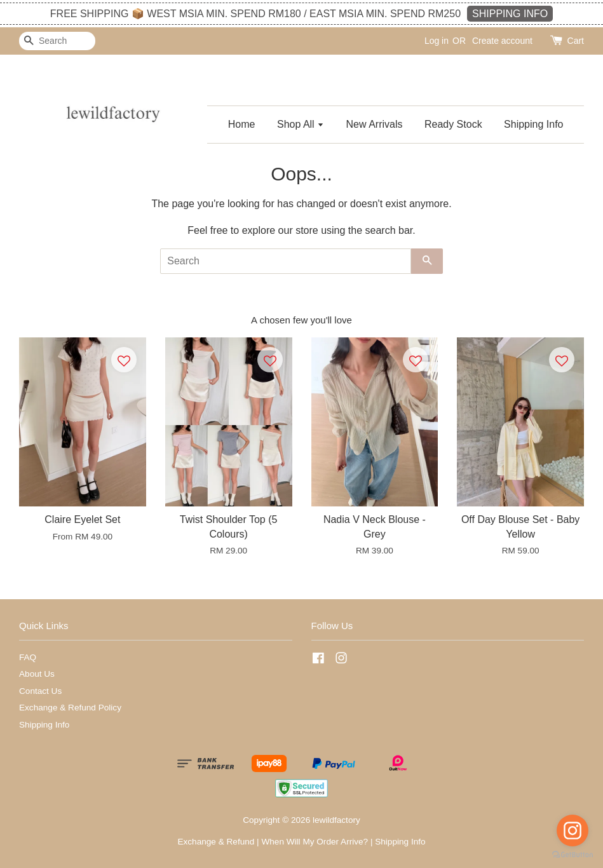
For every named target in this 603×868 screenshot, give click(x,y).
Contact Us (40, 691)
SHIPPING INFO (510, 14)
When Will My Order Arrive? (315, 842)
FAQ (28, 657)
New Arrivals (375, 124)
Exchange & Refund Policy (70, 708)
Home (242, 124)
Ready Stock (453, 124)
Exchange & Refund (216, 842)
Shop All (301, 124)
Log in (437, 41)
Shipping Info (533, 124)
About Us (37, 674)
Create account (502, 41)
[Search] (57, 41)
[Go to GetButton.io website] (573, 855)
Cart (576, 41)
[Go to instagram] (573, 831)
